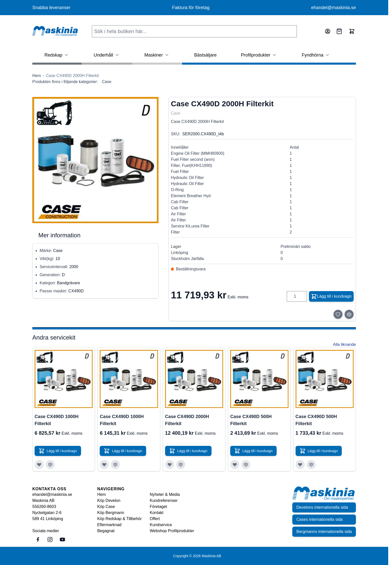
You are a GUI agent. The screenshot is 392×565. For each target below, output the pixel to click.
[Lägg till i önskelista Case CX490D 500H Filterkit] (235, 465)
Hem (101, 494)
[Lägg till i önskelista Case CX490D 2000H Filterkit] (170, 465)
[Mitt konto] (328, 31)
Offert (155, 519)
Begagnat (106, 531)
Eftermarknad (109, 525)
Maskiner (157, 55)
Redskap (57, 55)
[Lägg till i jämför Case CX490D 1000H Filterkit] (50, 465)
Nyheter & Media (165, 494)
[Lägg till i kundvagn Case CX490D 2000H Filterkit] (188, 451)
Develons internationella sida (322, 507)
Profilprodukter (259, 55)
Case (107, 82)
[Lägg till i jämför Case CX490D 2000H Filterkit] (181, 465)
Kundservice (161, 525)
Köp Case (106, 507)
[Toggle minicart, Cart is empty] (352, 31)
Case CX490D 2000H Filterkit (187, 420)
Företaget (158, 507)
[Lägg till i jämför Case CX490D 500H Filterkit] (246, 465)
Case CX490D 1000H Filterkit (57, 420)
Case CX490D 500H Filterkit (251, 420)
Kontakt (156, 513)
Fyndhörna (316, 55)
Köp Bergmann (111, 513)
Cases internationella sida (319, 519)
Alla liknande (344, 344)
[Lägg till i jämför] (349, 314)
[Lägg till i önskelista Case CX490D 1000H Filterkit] (39, 465)
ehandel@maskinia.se (334, 8)
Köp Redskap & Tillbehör (119, 519)
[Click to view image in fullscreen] (95, 160)
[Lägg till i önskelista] (338, 314)
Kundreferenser (164, 500)
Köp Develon (109, 500)
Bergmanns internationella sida (324, 532)
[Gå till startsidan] (37, 76)
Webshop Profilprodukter (172, 531)
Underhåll (107, 55)
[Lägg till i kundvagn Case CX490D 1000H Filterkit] (58, 451)
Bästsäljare (205, 55)
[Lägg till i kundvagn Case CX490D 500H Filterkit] (253, 451)
